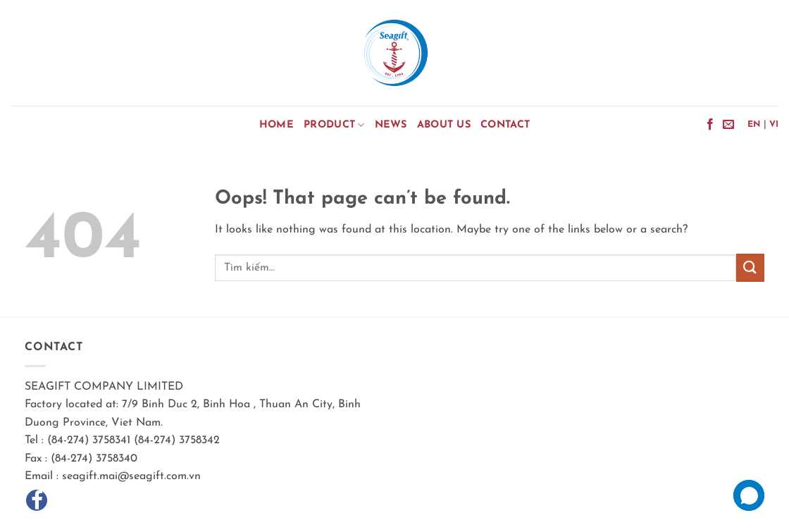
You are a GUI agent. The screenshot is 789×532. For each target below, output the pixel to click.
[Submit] (750, 267)
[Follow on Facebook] (710, 125)
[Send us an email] (728, 125)
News (391, 125)
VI (774, 125)
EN (754, 125)
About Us (444, 125)
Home (277, 125)
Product (334, 125)
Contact (505, 125)
